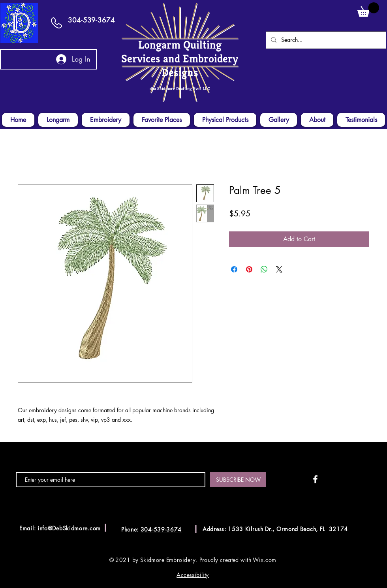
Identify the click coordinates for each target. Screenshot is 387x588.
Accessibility (193, 575)
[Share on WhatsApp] (264, 269)
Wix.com (264, 560)
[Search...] (325, 40)
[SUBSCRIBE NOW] (238, 480)
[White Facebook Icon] (315, 479)
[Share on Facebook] (234, 269)
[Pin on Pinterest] (249, 269)
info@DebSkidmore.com (69, 528)
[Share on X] (279, 269)
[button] (368, 10)
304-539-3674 (91, 20)
